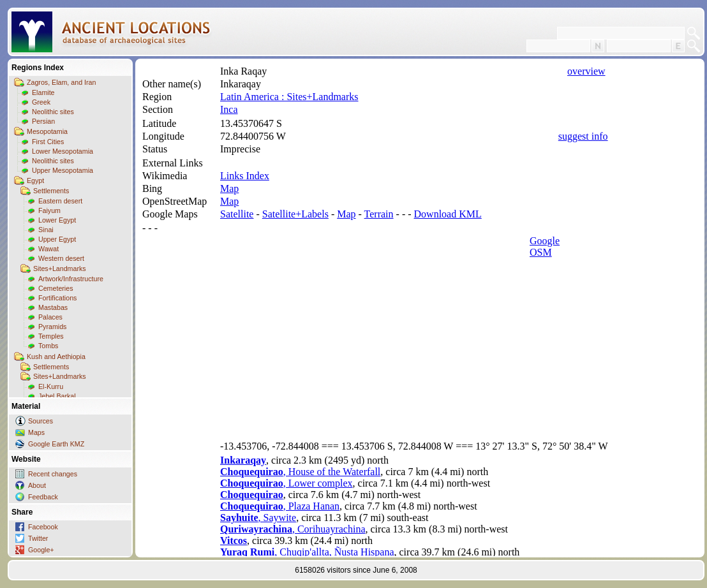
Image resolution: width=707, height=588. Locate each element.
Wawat (48, 249)
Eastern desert (60, 201)
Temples (51, 336)
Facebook (43, 527)
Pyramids (52, 327)
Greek (41, 102)
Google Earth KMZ (56, 444)
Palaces (50, 317)
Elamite (43, 92)
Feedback (43, 497)
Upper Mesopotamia (63, 170)
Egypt (35, 180)
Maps (36, 432)
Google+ (41, 550)
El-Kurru (51, 386)
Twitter (38, 538)
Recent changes (53, 474)
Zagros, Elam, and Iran (61, 82)
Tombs (48, 346)
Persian (43, 121)
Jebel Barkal (57, 396)
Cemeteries (56, 288)
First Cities (48, 142)
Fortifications (57, 298)
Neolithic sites (53, 112)
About (37, 485)
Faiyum (49, 210)
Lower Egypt (57, 220)
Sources (41, 421)
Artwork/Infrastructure (71, 279)
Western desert (61, 258)
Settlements (51, 191)
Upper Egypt (57, 239)
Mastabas (53, 307)
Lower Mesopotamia (63, 151)
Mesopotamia (47, 131)
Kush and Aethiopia (56, 356)
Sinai (46, 230)
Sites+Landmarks (60, 268)
